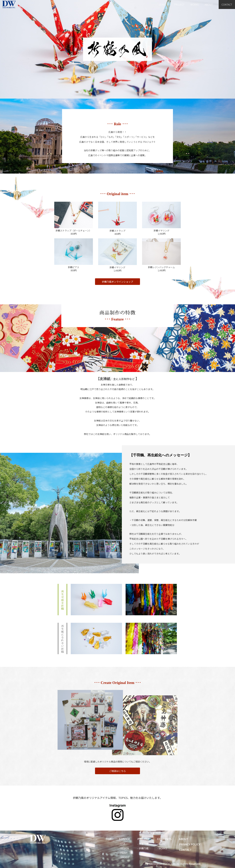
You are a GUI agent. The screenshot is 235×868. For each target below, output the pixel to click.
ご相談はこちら (117, 771)
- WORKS (162, 848)
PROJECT (179, 4)
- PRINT (123, 853)
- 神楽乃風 (143, 844)
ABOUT (209, 4)
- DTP (122, 844)
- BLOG (161, 844)
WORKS (194, 4)
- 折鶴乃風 (143, 848)
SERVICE (163, 4)
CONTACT (227, 4)
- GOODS (124, 857)
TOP (109, 839)
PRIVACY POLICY (190, 844)
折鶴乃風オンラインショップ (117, 282)
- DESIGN (124, 848)
